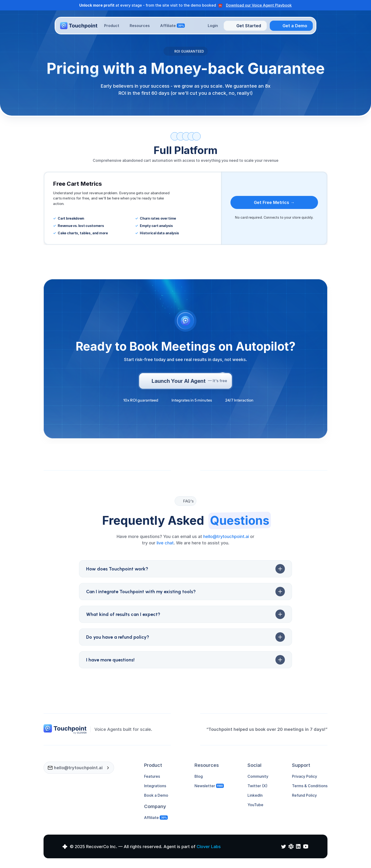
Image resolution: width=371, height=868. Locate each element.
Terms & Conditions (310, 786)
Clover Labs (209, 847)
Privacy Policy (305, 776)
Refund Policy (304, 795)
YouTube (255, 805)
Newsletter (205, 786)
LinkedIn (255, 795)
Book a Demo (156, 795)
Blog (199, 776)
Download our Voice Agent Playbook (259, 5)
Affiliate (151, 818)
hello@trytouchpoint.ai (226, 536)
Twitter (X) (257, 786)
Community (258, 776)
